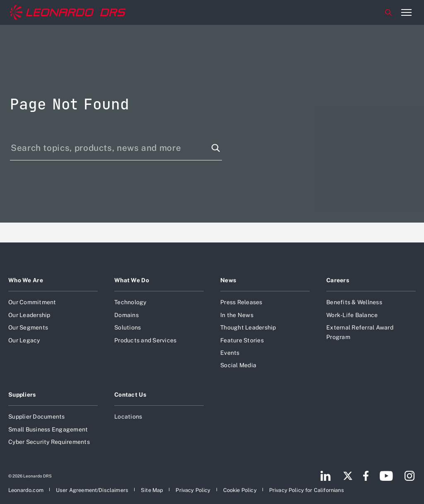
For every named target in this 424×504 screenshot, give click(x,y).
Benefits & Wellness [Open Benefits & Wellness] (354, 302)
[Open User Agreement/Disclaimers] (92, 490)
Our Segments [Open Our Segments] (28, 327)
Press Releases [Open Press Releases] (241, 302)
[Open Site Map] (152, 490)
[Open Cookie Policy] (240, 490)
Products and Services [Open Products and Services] (145, 340)
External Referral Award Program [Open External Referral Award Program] (360, 332)
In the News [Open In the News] (237, 315)
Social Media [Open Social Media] (238, 365)
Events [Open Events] (230, 353)
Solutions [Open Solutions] (128, 327)
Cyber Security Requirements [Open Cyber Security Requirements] (49, 442)
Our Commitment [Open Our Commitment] (32, 302)
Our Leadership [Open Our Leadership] (29, 315)
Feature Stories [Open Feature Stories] (242, 340)
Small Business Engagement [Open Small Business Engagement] (48, 429)
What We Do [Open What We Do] (132, 280)
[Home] (68, 12)
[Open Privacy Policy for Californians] (307, 490)
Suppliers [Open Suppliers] (22, 395)
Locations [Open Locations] (128, 417)
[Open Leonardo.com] (26, 490)
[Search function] (216, 148)
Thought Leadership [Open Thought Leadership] (248, 327)
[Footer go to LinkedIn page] (326, 476)
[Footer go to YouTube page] (386, 476)
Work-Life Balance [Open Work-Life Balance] (352, 315)
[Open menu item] (406, 12)
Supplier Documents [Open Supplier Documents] (37, 417)
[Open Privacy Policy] (193, 490)
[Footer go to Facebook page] (366, 476)
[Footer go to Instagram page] (410, 476)
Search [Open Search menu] (388, 12)
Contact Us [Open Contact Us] (130, 395)
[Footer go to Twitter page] (348, 476)
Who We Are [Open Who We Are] (26, 280)
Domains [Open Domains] (126, 315)
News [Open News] (228, 280)
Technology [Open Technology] (130, 302)
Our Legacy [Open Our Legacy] (24, 340)
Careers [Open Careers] (338, 280)
